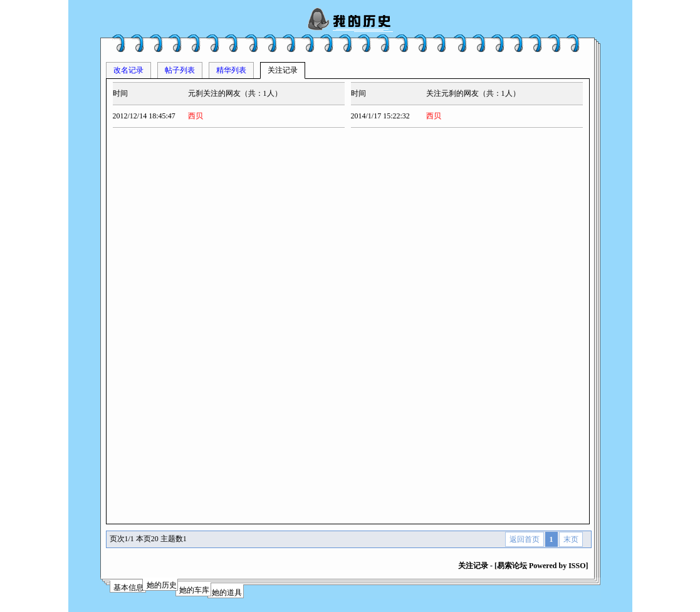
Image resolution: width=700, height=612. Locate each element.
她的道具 (227, 593)
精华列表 (231, 70)
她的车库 (194, 590)
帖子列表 (180, 70)
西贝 (196, 116)
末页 (571, 539)
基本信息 (128, 588)
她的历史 (162, 585)
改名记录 (128, 70)
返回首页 (525, 539)
